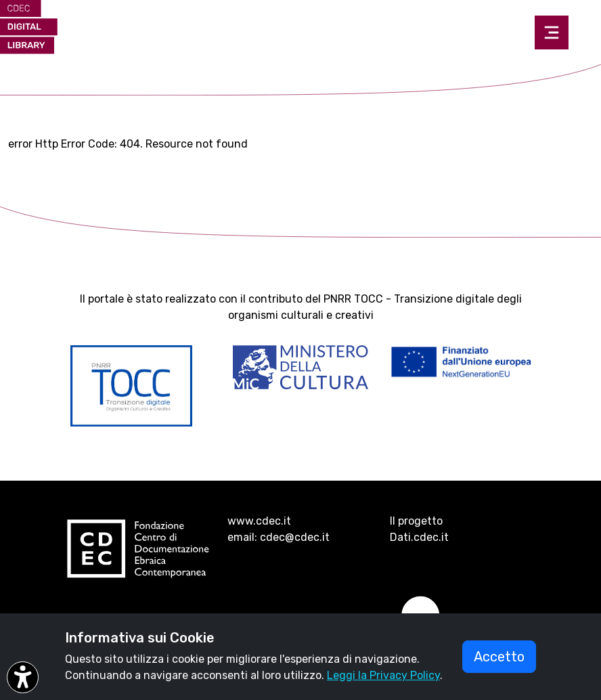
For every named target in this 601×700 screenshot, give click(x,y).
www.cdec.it (259, 521)
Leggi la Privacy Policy (383, 675)
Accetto (499, 657)
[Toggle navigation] (552, 32)
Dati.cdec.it (419, 537)
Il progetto (416, 521)
